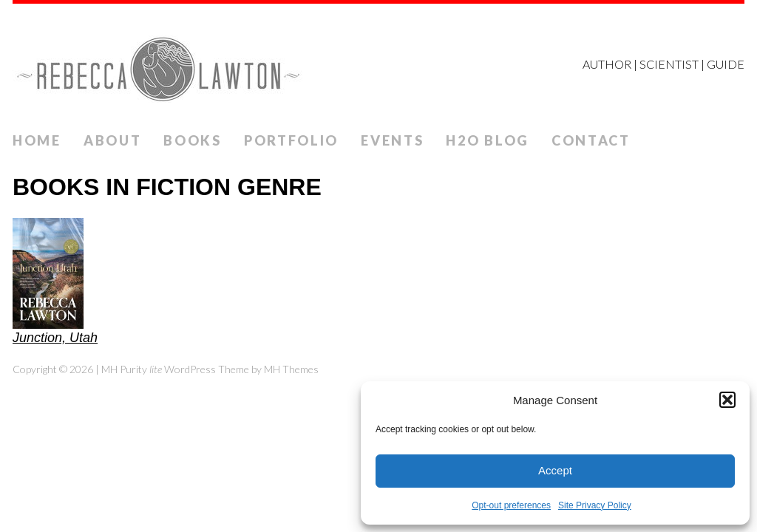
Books (193, 140)
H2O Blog (488, 140)
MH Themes (291, 369)
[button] (727, 400)
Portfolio (291, 140)
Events (392, 140)
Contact (591, 140)
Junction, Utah (55, 338)
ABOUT (113, 140)
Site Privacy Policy (595, 505)
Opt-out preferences (511, 505)
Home (37, 140)
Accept (555, 470)
